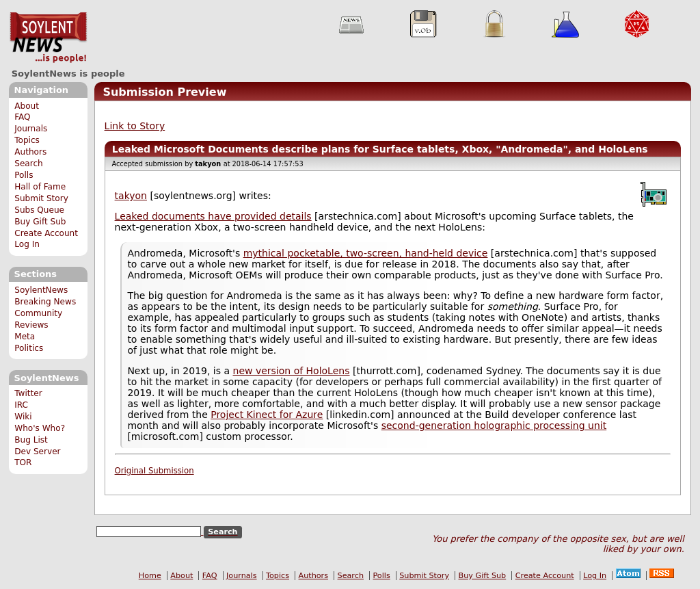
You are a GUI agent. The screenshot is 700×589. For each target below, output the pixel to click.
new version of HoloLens (292, 371)
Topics (27, 140)
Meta (25, 337)
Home (150, 576)
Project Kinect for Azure (267, 415)
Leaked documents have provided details (213, 216)
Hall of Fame (40, 187)
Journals (31, 129)
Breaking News (45, 302)
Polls (24, 175)
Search (29, 163)
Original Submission (154, 471)
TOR (23, 462)
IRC (21, 405)
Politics (29, 348)
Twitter (28, 393)
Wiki (23, 417)
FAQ (22, 117)
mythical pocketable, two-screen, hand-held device (366, 253)
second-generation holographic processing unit (494, 426)
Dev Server (37, 451)
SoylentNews (48, 38)
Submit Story (41, 198)
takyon (131, 196)
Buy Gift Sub (40, 222)
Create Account (46, 233)
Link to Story (135, 126)
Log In (27, 244)
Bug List (31, 440)
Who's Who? (40, 428)
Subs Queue (39, 210)
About (27, 106)
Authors (30, 152)
